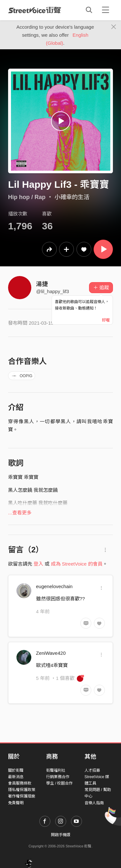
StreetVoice (35, 10)
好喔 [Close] (106, 320)
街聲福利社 (56, 770)
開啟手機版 (61, 835)
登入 (38, 564)
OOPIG (22, 376)
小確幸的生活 (72, 197)
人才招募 (92, 770)
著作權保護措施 (22, 796)
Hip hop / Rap (27, 197)
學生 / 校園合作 (59, 783)
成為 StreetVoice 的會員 (77, 564)
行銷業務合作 (58, 777)
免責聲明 (16, 803)
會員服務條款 (20, 783)
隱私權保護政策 (22, 790)
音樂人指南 (94, 803)
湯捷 (42, 284)
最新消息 (16, 777)
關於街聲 (16, 770)
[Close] (114, 27)
